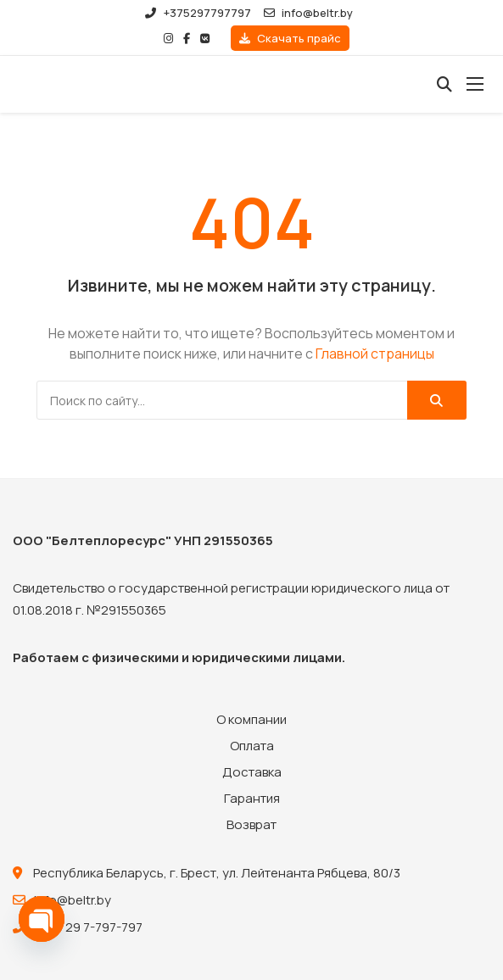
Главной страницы (375, 354)
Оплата (252, 746)
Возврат (251, 824)
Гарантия (252, 798)
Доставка (252, 772)
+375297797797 (198, 13)
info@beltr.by (308, 13)
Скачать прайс (290, 38)
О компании (251, 719)
